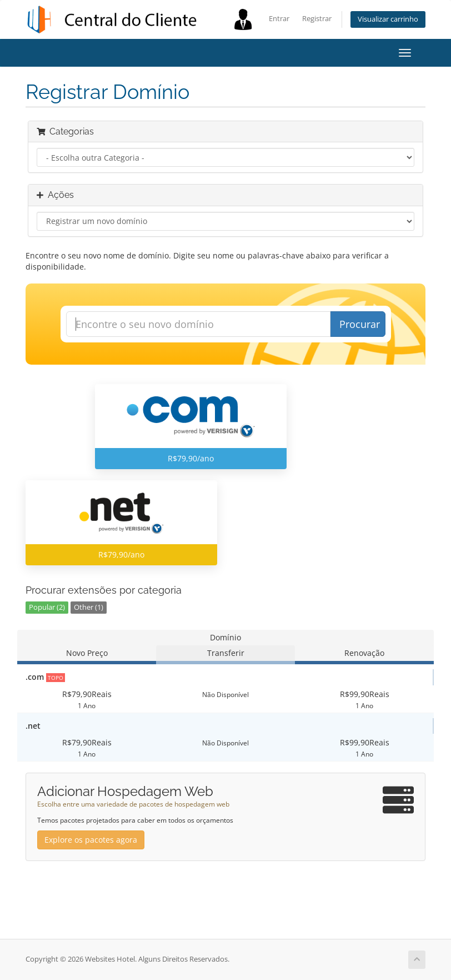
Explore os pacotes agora (91, 840)
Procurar (360, 324)
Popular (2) (47, 607)
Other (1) (89, 607)
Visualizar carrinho (388, 19)
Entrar (279, 19)
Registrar (317, 19)
